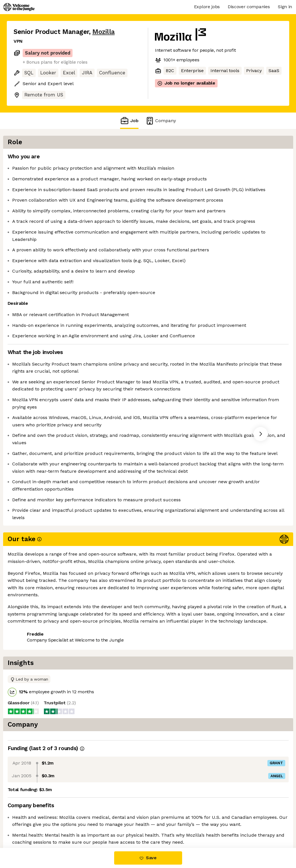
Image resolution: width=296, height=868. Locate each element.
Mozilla (104, 32)
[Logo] (19, 7)
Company (161, 121)
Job (129, 121)
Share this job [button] (29, 728)
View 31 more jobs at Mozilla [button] (85, 728)
